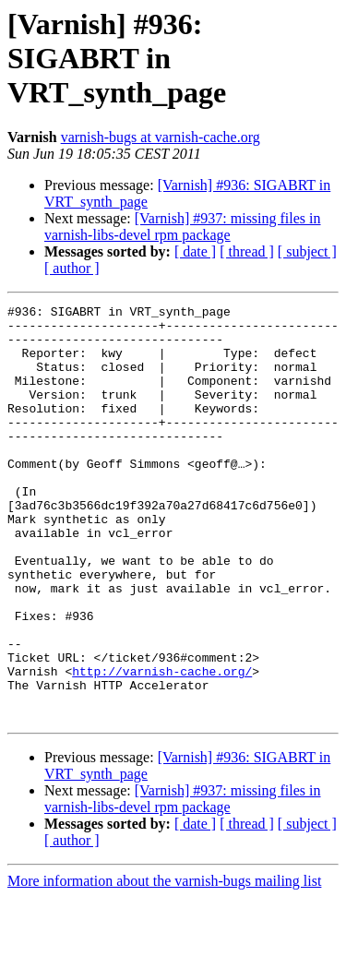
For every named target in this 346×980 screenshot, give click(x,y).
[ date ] (195, 251)
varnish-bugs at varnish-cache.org (161, 137)
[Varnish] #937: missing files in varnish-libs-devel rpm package (183, 227)
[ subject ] (307, 251)
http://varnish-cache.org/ (162, 746)
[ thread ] (247, 251)
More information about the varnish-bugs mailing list (164, 964)
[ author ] (72, 268)
